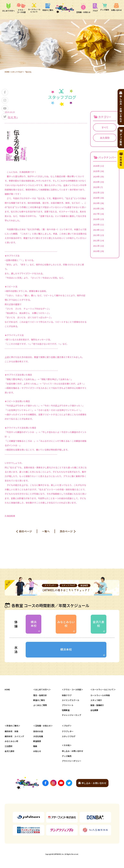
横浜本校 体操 (11, 732)
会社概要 (94, 711)
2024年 (96, 176)
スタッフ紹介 (96, 701)
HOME (7, 72)
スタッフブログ (17, 72)
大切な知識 (38, 737)
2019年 (96, 203)
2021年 (96, 192)
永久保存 (105, 138)
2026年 (96, 166)
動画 (35, 747)
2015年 (96, 224)
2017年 (96, 214)
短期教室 (66, 711)
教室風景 (37, 742)
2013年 (96, 235)
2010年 (96, 251)
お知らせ (37, 752)
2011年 (96, 246)
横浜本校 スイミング (14, 737)
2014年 (96, 230)
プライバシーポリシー (72, 762)
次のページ (66, 531)
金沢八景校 (98, 624)
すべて (105, 127)
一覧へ (46, 531)
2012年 (96, 240)
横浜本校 (34, 624)
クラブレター (68, 732)
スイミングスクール (71, 701)
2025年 (96, 171)
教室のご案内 (39, 701)
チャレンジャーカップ (71, 716)
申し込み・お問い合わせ (72, 752)
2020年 (96, 198)
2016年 (96, 219)
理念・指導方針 (40, 696)
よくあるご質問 (40, 706)
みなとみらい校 (66, 624)
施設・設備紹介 (97, 706)
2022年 (96, 187)
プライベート (68, 706)
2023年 (96, 182)
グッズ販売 (67, 757)
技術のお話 (38, 732)
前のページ (26, 531)
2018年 (96, 208)
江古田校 (9, 747)
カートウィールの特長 (100, 696)
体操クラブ (67, 696)
